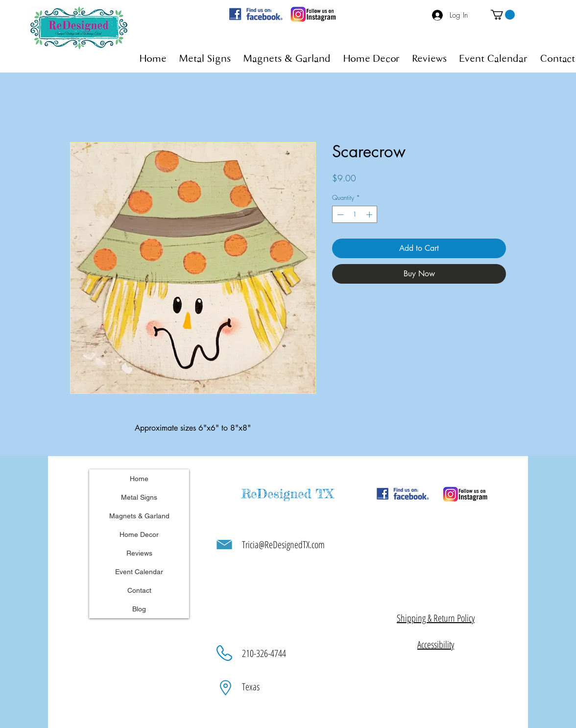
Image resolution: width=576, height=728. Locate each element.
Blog (139, 609)
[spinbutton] (355, 215)
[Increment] (370, 215)
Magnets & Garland (139, 516)
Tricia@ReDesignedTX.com (283, 545)
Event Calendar (139, 572)
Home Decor (139, 534)
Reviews (139, 553)
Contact (139, 590)
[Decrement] (339, 215)
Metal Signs (139, 497)
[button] (503, 15)
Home (139, 479)
